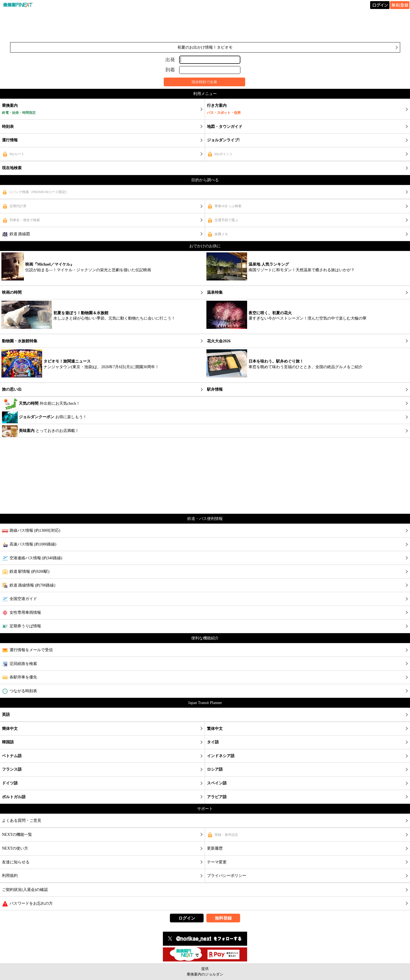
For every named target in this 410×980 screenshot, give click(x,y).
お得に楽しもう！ (44, 417)
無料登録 (223, 918)
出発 (170, 59)
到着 (170, 70)
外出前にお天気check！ (41, 404)
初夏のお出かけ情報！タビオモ (205, 47)
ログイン (187, 918)
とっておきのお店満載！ (40, 431)
